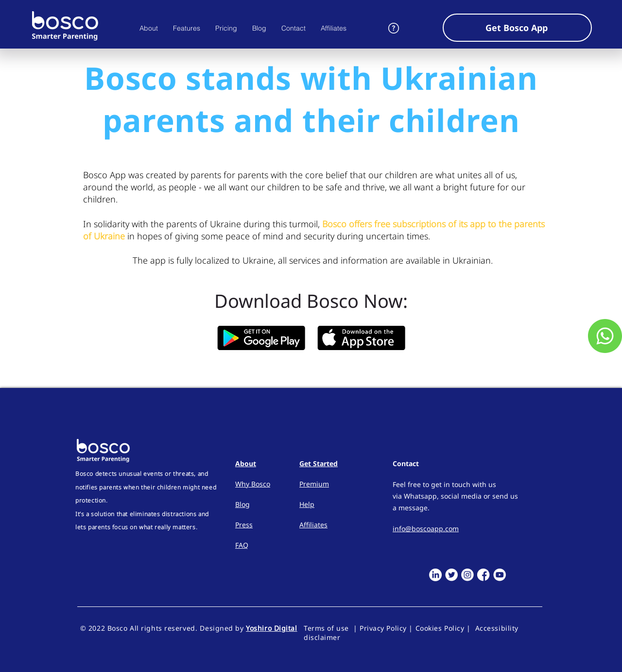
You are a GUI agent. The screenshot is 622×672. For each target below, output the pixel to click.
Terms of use (328, 628)
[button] (517, 28)
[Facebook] (484, 575)
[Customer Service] (605, 336)
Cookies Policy (440, 628)
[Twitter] (451, 575)
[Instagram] (467, 575)
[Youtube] (500, 575)
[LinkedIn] (435, 575)
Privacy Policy (383, 628)
